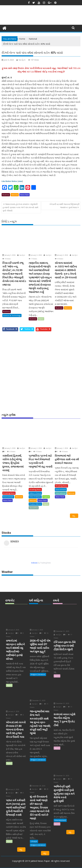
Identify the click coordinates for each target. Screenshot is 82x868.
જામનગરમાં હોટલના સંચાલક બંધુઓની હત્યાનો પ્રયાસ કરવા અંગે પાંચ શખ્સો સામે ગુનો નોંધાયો (20, 207)
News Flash (24, 195)
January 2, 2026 (35, 448)
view (20, 181)
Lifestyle (34, 841)
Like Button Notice (9, 181)
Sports (57, 676)
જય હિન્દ (21, 60)
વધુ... (74, 516)
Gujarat (46, 497)
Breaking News (9, 493)
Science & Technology (12, 315)
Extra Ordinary (35, 497)
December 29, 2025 (38, 786)
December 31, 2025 (38, 701)
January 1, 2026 (61, 448)
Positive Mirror (35, 504)
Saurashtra (34, 508)
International (61, 493)
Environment (8, 497)
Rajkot (41, 319)
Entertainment (60, 820)
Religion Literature (38, 674)
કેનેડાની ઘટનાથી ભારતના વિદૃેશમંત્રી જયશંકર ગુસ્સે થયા (64, 206)
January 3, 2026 (9, 255)
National (15, 195)
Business (6, 195)
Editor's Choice (35, 493)
